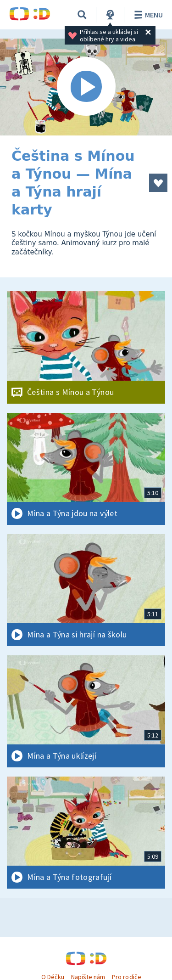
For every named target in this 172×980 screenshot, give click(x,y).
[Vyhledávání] (82, 15)
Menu (147, 15)
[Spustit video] (86, 87)
